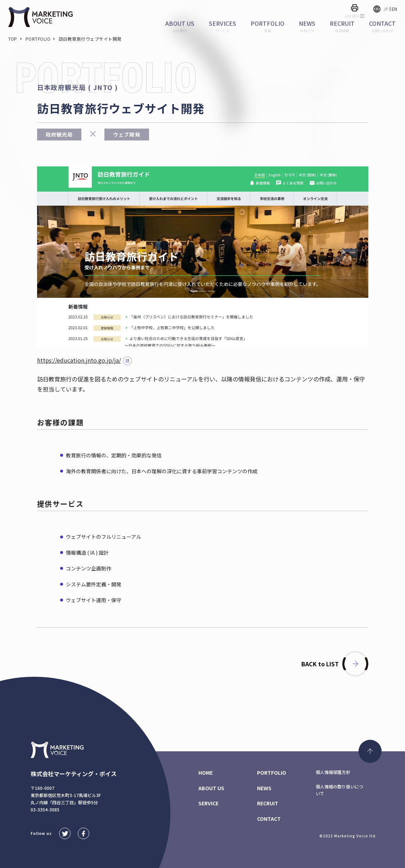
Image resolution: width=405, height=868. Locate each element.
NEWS (264, 788)
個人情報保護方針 (333, 772)
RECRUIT (268, 803)
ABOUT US (211, 788)
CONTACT (269, 819)
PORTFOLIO (272, 773)
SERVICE (208, 803)
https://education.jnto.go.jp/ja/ (79, 360)
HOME (206, 773)
